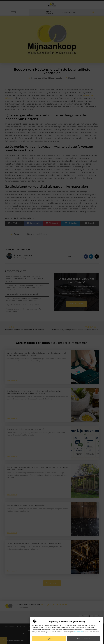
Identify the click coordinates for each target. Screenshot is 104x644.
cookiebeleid (79, 632)
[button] (99, 622)
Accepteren (49, 639)
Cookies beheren (84, 639)
